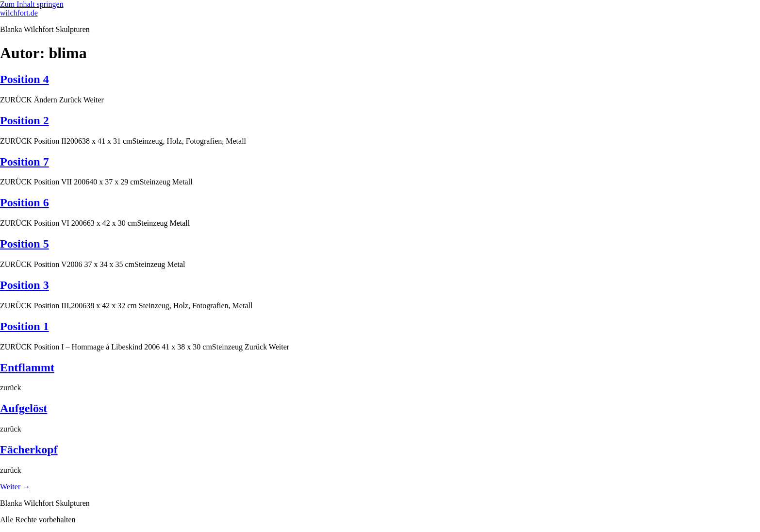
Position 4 (25, 79)
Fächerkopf (29, 449)
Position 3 (25, 285)
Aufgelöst (24, 408)
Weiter (15, 487)
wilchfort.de (19, 13)
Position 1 (25, 326)
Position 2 (25, 120)
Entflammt (27, 367)
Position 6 (25, 202)
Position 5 (25, 244)
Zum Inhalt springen (32, 4)
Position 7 (25, 162)
